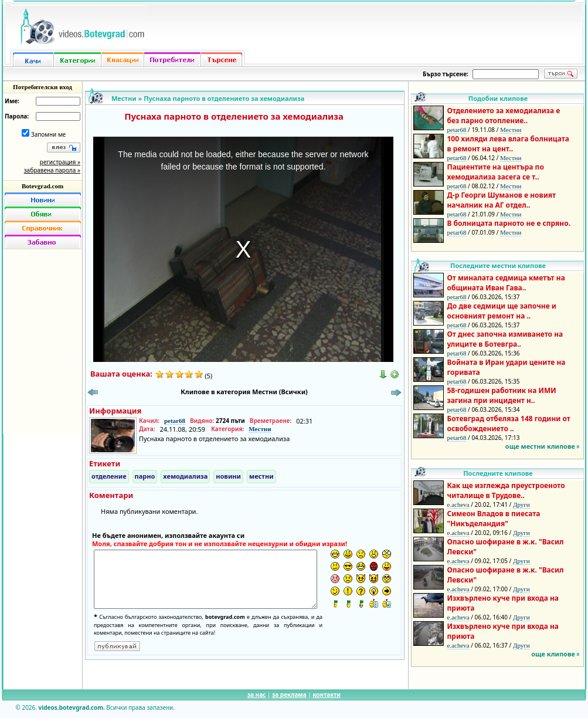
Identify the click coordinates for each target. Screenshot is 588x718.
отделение (109, 476)
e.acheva (458, 504)
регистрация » (60, 162)
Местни (124, 98)
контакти (327, 695)
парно (145, 476)
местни (261, 476)
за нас (256, 695)
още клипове (553, 654)
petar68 (175, 421)
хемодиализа (185, 476)
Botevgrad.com (43, 186)
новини (228, 476)
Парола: (17, 116)
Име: (12, 101)
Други (521, 504)
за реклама (289, 695)
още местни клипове (540, 446)
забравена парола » (52, 170)
